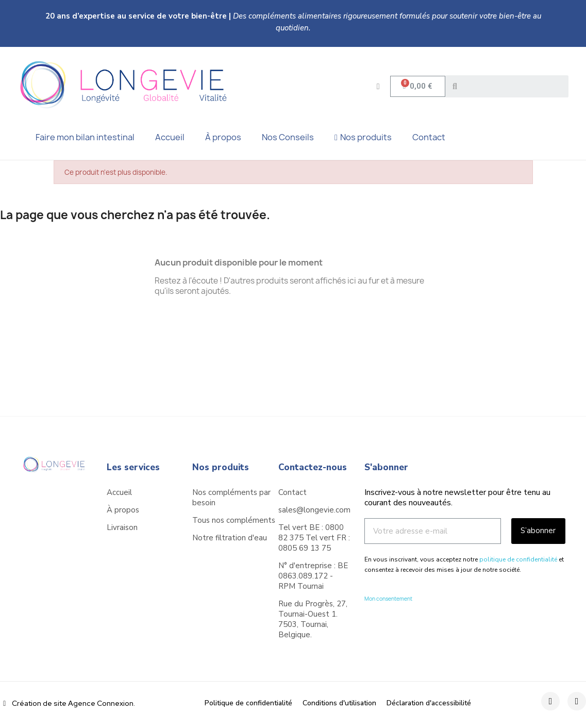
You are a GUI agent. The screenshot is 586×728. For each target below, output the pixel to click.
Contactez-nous (313, 467)
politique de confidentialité (518, 559)
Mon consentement (388, 599)
